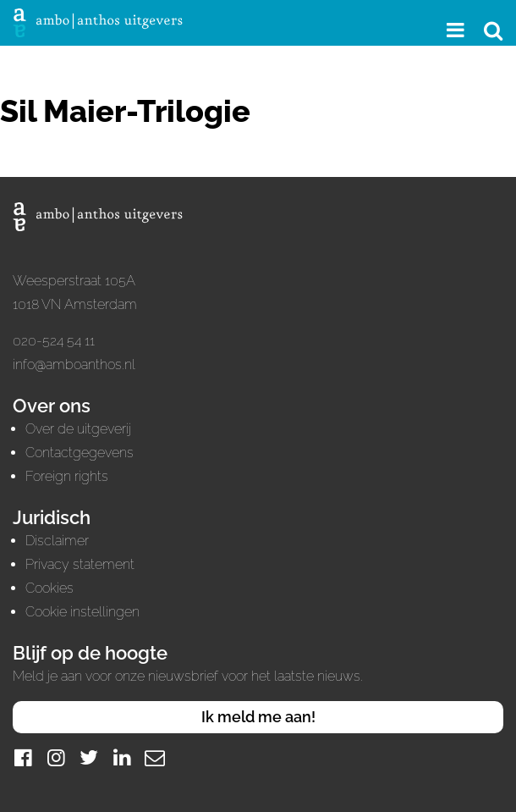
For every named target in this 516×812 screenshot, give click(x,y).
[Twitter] (89, 757)
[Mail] (155, 757)
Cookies (49, 588)
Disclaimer (57, 541)
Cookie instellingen (82, 612)
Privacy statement (80, 564)
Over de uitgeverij (78, 429)
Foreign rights (67, 476)
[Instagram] (56, 757)
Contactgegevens (80, 453)
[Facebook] (23, 757)
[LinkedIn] (122, 757)
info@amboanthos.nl (74, 365)
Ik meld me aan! (258, 717)
